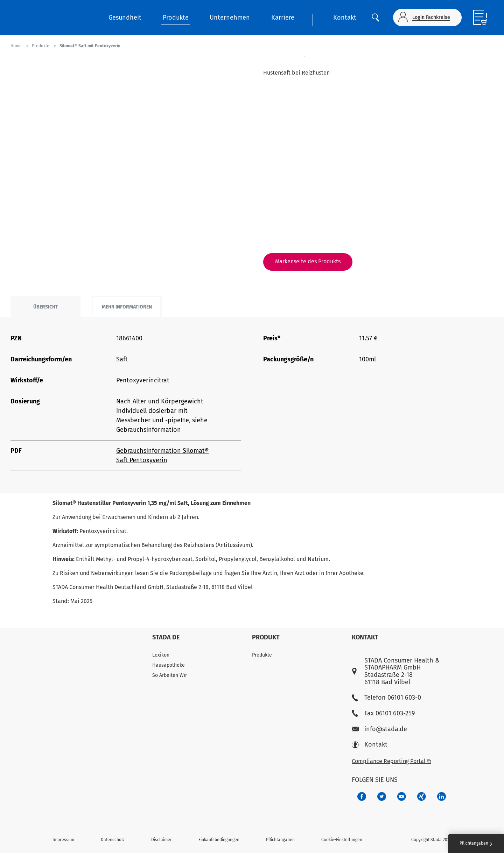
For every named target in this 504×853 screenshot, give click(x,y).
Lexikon (161, 655)
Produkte (176, 18)
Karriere (283, 18)
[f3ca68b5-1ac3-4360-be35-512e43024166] (402, 796)
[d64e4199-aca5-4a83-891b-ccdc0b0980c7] (442, 796)
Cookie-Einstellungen (342, 840)
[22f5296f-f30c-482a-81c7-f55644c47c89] (422, 796)
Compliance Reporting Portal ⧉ (391, 761)
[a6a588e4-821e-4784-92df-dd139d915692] (382, 796)
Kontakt (345, 18)
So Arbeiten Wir (170, 675)
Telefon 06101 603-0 (386, 698)
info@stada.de (379, 729)
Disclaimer (162, 840)
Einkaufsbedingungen (219, 840)
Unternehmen (230, 18)
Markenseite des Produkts (308, 261)
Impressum (63, 840)
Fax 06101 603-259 (383, 713)
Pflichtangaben (280, 840)
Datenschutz (113, 840)
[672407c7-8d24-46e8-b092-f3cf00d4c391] (362, 796)
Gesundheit (125, 18)
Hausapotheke (169, 665)
